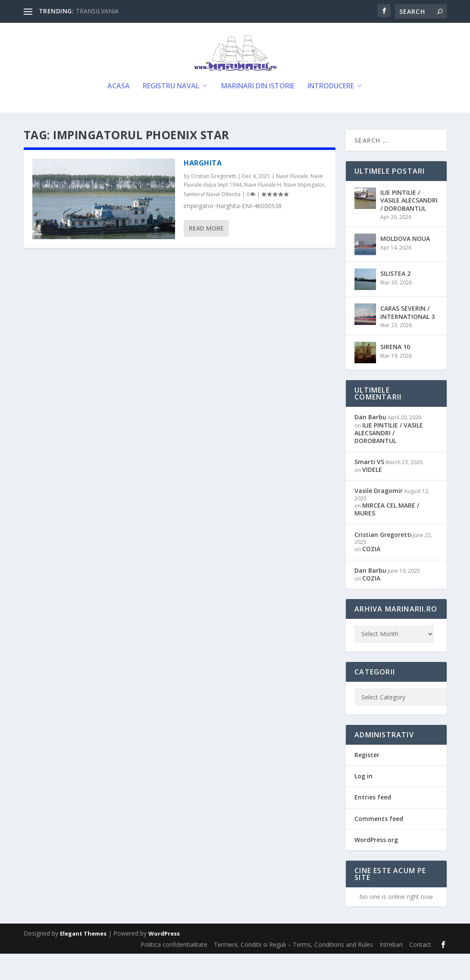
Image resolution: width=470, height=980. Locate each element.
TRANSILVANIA (97, 11)
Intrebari (391, 971)
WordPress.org (376, 866)
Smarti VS (369, 488)
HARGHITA (203, 189)
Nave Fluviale (292, 202)
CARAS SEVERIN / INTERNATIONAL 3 (407, 339)
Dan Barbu (370, 443)
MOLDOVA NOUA (405, 265)
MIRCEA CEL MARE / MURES (387, 535)
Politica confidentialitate (174, 971)
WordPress (164, 960)
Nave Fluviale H (263, 211)
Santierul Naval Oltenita (212, 220)
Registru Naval (171, 113)
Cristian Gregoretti (214, 202)
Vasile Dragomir (379, 517)
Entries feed (373, 823)
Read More (206, 254)
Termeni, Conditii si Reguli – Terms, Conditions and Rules (293, 971)
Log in (363, 802)
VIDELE (372, 496)
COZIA (371, 575)
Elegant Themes (83, 960)
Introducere (331, 113)
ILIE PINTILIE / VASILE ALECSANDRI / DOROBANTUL (409, 226)
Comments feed (379, 844)
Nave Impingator (304, 211)
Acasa (119, 113)
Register (367, 781)
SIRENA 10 (395, 373)
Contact (420, 971)
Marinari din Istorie (258, 113)
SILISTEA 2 (395, 300)
